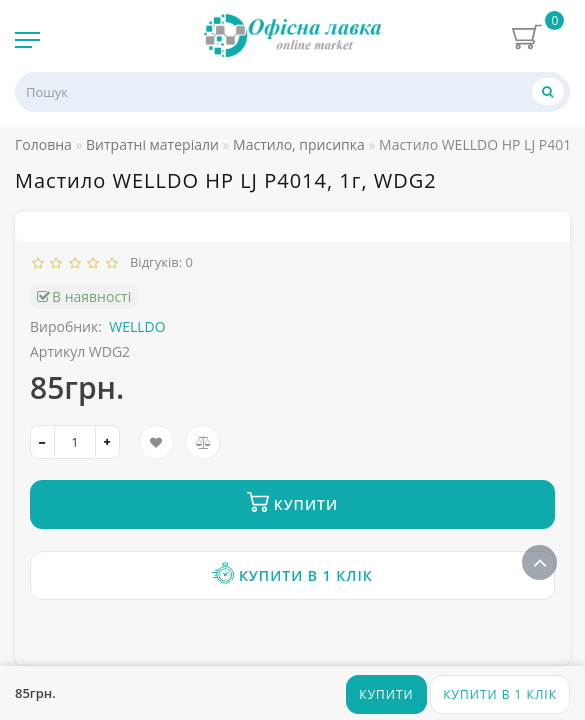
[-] (42, 442)
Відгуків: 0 (158, 262)
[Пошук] (548, 91)
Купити (386, 694)
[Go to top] (539, 562)
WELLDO (137, 326)
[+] (107, 442)
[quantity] (75, 442)
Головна (43, 144)
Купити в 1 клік (500, 694)
